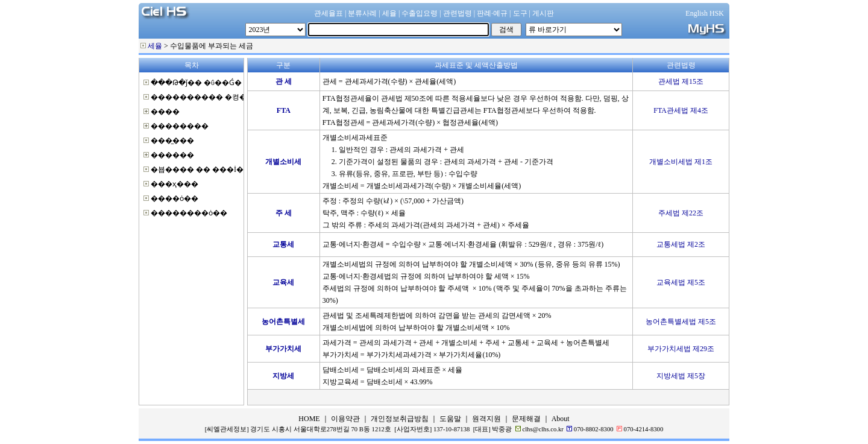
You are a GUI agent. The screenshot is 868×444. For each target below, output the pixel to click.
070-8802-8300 (594, 429)
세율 (155, 46)
